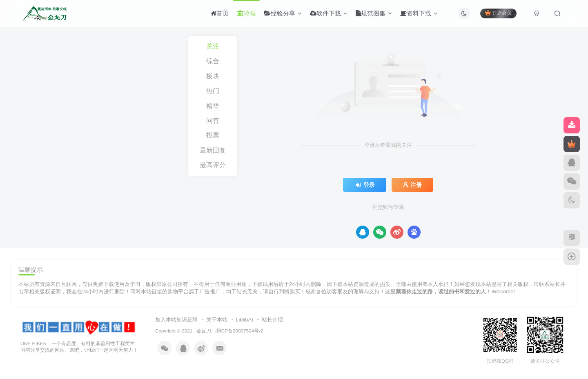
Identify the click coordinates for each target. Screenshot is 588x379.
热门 (213, 91)
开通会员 (498, 13)
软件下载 (329, 14)
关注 (213, 46)
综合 (213, 61)
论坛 (246, 14)
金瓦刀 (204, 331)
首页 (220, 14)
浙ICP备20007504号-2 (239, 331)
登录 (365, 185)
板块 (213, 76)
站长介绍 (272, 320)
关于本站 (217, 320)
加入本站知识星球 (176, 320)
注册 (412, 185)
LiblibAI (244, 320)
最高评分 (213, 165)
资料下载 (419, 14)
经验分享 (283, 14)
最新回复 (213, 150)
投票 (213, 135)
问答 (213, 121)
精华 (213, 106)
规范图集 (374, 14)
